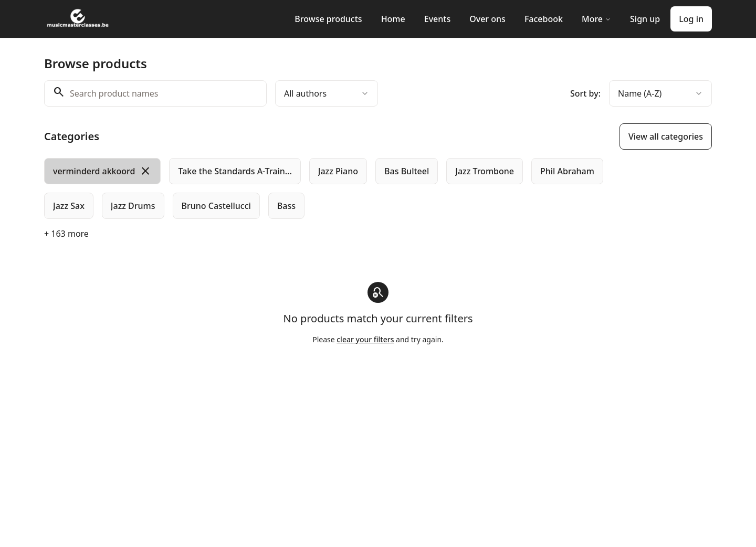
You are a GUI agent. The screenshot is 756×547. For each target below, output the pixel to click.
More (596, 19)
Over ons (487, 19)
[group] (335, 188)
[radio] (102, 171)
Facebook (544, 19)
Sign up (645, 19)
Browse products (328, 19)
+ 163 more (66, 234)
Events (437, 19)
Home (393, 19)
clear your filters (365, 339)
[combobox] (327, 93)
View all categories (666, 136)
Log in (691, 19)
